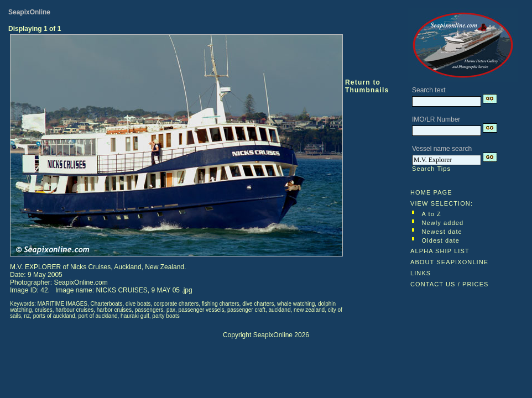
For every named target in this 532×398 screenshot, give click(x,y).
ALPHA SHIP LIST (440, 251)
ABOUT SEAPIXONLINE (449, 262)
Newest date (442, 232)
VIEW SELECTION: (442, 203)
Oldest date (441, 240)
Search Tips (431, 169)
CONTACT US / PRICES (450, 284)
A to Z (432, 214)
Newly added (443, 223)
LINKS (421, 273)
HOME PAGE (431, 192)
